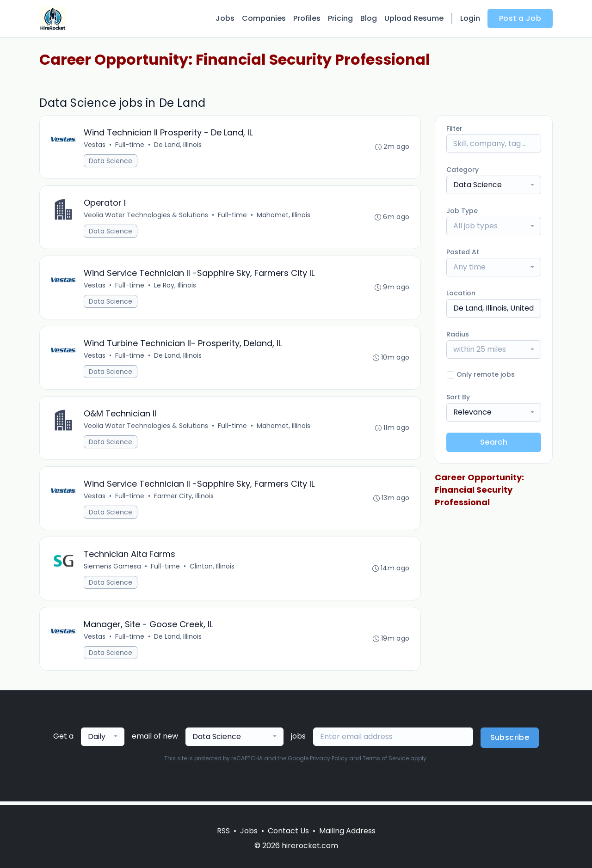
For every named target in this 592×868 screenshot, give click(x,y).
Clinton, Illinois (213, 569)
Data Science (111, 161)
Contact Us (288, 831)
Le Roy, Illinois (176, 287)
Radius (458, 334)
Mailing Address (347, 831)
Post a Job (520, 18)
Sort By (458, 397)
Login (470, 18)
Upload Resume (414, 18)
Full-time (130, 145)
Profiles (307, 18)
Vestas (95, 145)
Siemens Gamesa (113, 569)
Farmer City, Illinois (184, 499)
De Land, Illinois (178, 145)
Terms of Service (386, 762)
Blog (369, 18)
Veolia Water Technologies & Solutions (146, 216)
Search (494, 442)
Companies (264, 18)
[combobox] (494, 185)
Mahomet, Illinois (284, 216)
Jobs (225, 18)
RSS (223, 831)
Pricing (340, 18)
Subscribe (510, 741)
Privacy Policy (329, 762)
